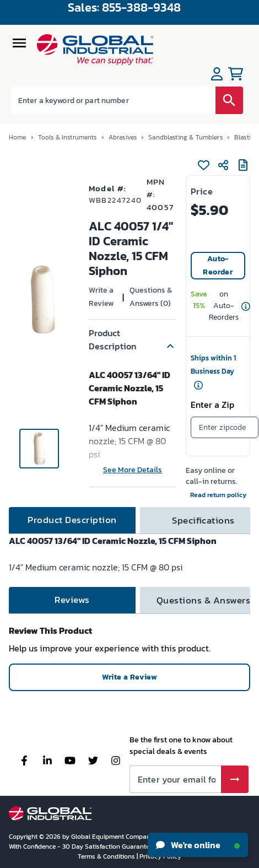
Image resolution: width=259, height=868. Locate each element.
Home (18, 137)
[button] (133, 339)
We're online (198, 845)
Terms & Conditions (107, 856)
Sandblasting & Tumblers (185, 137)
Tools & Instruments (68, 137)
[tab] (72, 520)
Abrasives (123, 137)
